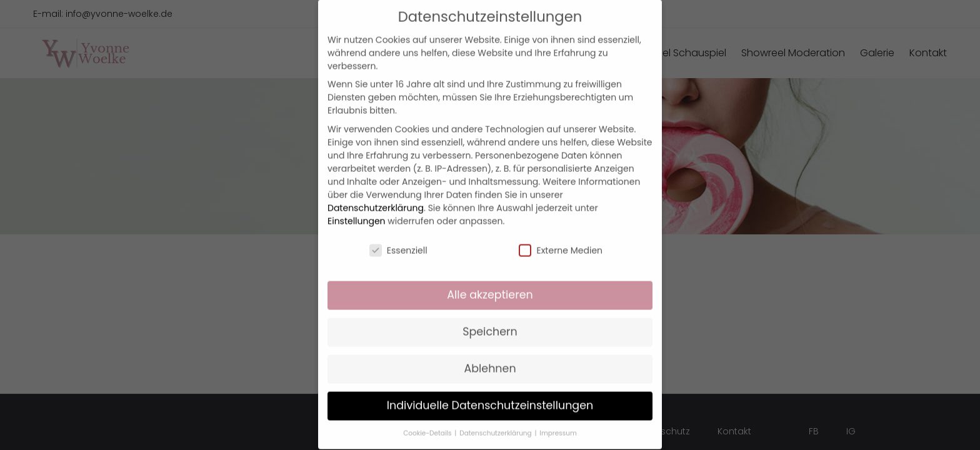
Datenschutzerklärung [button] (496, 420)
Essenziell (398, 237)
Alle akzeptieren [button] (490, 282)
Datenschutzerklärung (376, 195)
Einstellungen (357, 208)
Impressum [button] (558, 420)
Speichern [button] (490, 319)
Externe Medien (561, 237)
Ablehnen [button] (490, 356)
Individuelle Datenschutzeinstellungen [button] (490, 392)
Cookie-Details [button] (428, 420)
